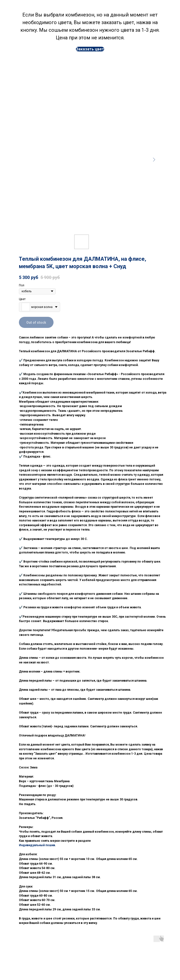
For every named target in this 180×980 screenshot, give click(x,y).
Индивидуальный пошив (37, 845)
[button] (90, 49)
